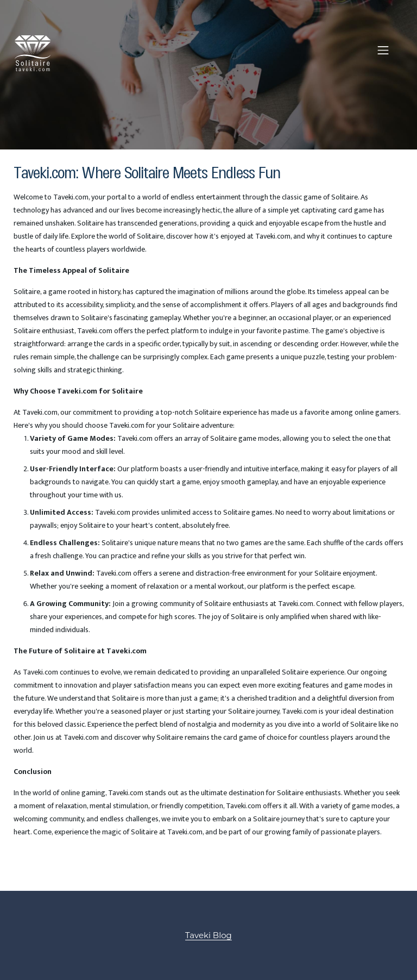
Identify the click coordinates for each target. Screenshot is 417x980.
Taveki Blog (208, 935)
